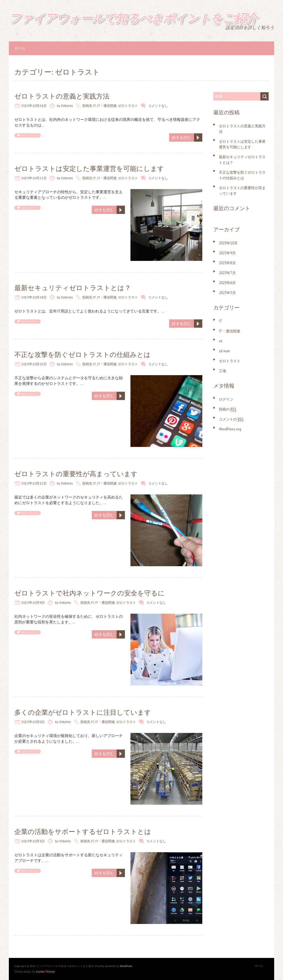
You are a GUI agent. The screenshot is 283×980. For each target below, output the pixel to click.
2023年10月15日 (34, 364)
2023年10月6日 (33, 722)
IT (95, 106)
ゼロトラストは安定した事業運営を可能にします (89, 169)
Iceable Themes (45, 972)
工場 (222, 371)
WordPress (126, 966)
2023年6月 (227, 283)
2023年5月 (227, 293)
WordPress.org (230, 429)
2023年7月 (227, 273)
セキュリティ (30, 135)
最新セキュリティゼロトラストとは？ (73, 288)
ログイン (226, 399)
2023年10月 (228, 243)
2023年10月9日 (33, 602)
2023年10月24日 (34, 106)
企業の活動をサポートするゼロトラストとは (83, 832)
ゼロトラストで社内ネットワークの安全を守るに (90, 593)
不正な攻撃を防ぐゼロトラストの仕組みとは (82, 355)
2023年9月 (227, 253)
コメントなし (158, 106)
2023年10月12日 (34, 483)
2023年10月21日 (34, 178)
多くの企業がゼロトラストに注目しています (83, 712)
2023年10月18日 (34, 297)
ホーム (20, 48)
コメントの (231, 419)
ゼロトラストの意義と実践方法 (62, 96)
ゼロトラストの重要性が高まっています (76, 474)
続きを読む (182, 137)
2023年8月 (227, 263)
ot (221, 341)
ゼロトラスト (128, 106)
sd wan (224, 351)
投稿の (228, 409)
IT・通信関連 (107, 106)
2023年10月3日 (33, 841)
